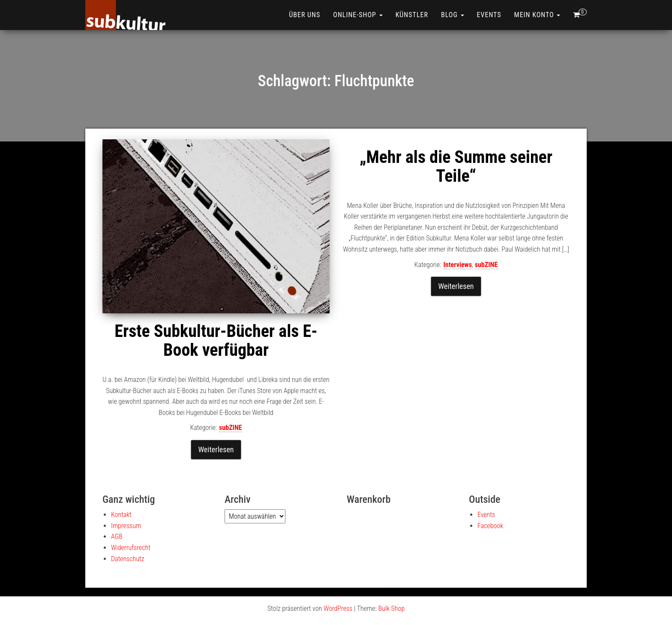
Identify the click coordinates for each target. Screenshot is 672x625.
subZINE (231, 428)
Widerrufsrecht (131, 548)
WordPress (338, 608)
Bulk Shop (391, 608)
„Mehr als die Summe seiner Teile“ (456, 167)
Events (489, 15)
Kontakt (121, 515)
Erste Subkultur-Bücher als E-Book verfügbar (216, 341)
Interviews (458, 265)
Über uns (304, 15)
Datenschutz (128, 559)
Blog (453, 15)
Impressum (126, 526)
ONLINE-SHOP (358, 15)
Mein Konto (537, 15)
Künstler (412, 15)
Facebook (490, 526)
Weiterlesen (216, 449)
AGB (117, 536)
